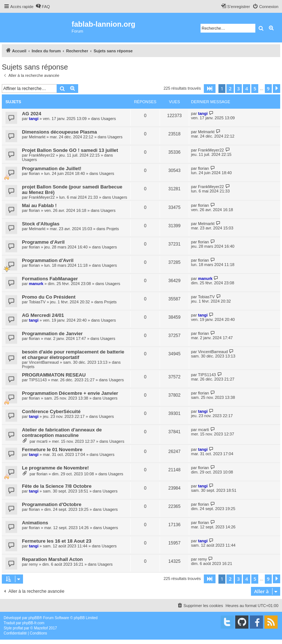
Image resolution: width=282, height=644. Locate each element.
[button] (210, 89)
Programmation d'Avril (48, 260)
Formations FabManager (50, 279)
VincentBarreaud (44, 362)
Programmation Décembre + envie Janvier (70, 393)
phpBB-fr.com (33, 623)
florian (34, 173)
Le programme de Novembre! (55, 468)
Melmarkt (37, 137)
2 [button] (230, 89)
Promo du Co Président (49, 297)
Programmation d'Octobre (52, 504)
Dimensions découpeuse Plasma (59, 132)
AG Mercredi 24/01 (43, 315)
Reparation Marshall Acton (52, 559)
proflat (18, 628)
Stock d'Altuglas (41, 224)
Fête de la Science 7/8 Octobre (57, 486)
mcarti (42, 441)
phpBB (34, 618)
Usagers (108, 119)
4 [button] (246, 89)
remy (33, 564)
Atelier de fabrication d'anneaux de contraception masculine (62, 433)
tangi (34, 119)
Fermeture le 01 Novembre (52, 450)
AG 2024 (32, 114)
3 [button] (238, 89)
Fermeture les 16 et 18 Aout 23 (57, 541)
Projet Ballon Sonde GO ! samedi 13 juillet (70, 150)
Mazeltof (41, 628)
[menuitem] (43, 7)
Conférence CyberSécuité (51, 411)
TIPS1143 (38, 380)
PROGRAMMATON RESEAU (54, 375)
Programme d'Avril (43, 242)
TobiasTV (37, 302)
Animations (35, 523)
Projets (113, 229)
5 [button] (255, 89)
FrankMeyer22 (42, 155)
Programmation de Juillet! (52, 169)
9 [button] (268, 89)
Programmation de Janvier (52, 334)
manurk (36, 284)
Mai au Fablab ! (39, 205)
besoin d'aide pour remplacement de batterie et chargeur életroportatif (73, 355)
